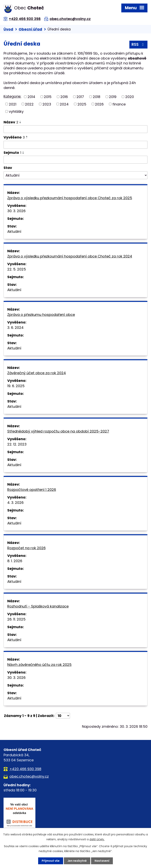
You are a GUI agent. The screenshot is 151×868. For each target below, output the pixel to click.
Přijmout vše (51, 861)
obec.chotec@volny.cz (70, 19)
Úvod (8, 29)
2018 (97, 97)
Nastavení (102, 861)
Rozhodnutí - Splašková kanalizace (38, 606)
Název (11, 122)
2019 (113, 97)
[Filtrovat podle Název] (75, 129)
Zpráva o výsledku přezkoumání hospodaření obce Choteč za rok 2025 (70, 198)
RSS (138, 44)
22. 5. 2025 (17, 269)
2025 (82, 104)
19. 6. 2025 (16, 386)
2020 (130, 97)
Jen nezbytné (77, 861)
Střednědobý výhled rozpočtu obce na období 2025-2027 (58, 431)
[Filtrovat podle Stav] (75, 175)
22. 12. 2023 (17, 444)
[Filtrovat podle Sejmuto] (75, 160)
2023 (47, 104)
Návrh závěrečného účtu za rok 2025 (39, 665)
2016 (64, 97)
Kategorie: (12, 96)
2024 (64, 104)
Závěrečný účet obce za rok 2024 (37, 373)
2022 (29, 104)
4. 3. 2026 (15, 503)
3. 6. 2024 (15, 328)
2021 (13, 104)
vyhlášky (16, 111)
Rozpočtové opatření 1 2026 (32, 490)
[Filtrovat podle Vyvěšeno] (75, 145)
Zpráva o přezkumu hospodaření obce (41, 315)
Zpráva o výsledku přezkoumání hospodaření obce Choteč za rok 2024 (70, 256)
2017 (80, 97)
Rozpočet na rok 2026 (26, 548)
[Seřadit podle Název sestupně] (20, 123)
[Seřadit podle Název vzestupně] (20, 121)
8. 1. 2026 (15, 561)
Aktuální (14, 231)
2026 (99, 104)
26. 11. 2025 (16, 619)
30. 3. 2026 (16, 211)
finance (119, 104)
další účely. (97, 839)
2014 (31, 97)
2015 (48, 97)
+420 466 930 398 (25, 19)
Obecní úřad (30, 29)
